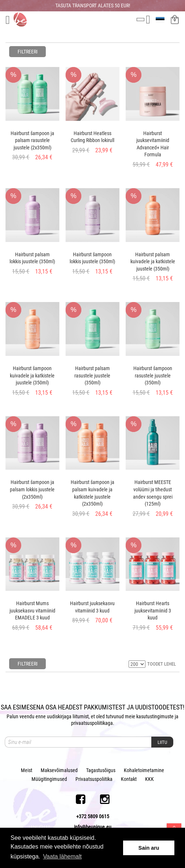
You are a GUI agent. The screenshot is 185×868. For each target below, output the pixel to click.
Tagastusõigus (101, 770)
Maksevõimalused (59, 770)
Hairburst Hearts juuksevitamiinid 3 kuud (153, 610)
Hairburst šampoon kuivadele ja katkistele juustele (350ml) (32, 375)
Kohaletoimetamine (144, 770)
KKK (149, 779)
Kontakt (129, 779)
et (161, 19)
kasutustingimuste (155, 716)
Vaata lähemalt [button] (62, 856)
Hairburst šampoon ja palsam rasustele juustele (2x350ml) (32, 140)
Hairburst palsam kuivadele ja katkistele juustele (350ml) (153, 262)
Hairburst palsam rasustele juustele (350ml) (92, 375)
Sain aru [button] (149, 848)
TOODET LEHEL (162, 664)
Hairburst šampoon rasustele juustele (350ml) (153, 375)
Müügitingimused (49, 779)
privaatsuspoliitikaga (92, 723)
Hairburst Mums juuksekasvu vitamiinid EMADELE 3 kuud (32, 610)
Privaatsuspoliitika (94, 779)
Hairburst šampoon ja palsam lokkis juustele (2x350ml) (32, 489)
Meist (27, 770)
